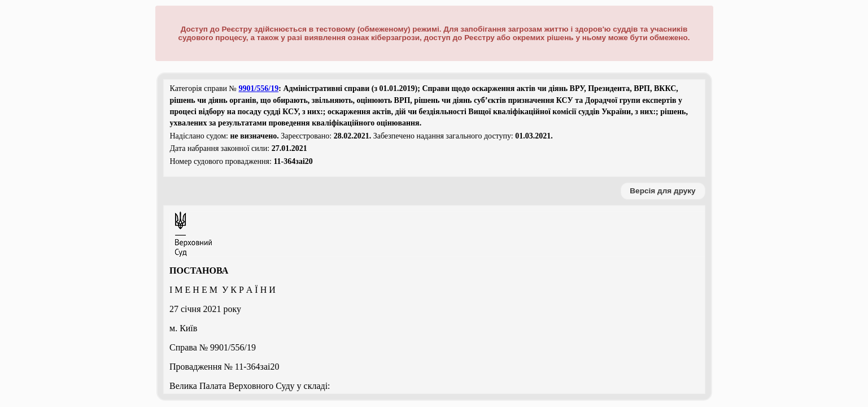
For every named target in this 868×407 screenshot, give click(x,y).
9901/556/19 (258, 88)
